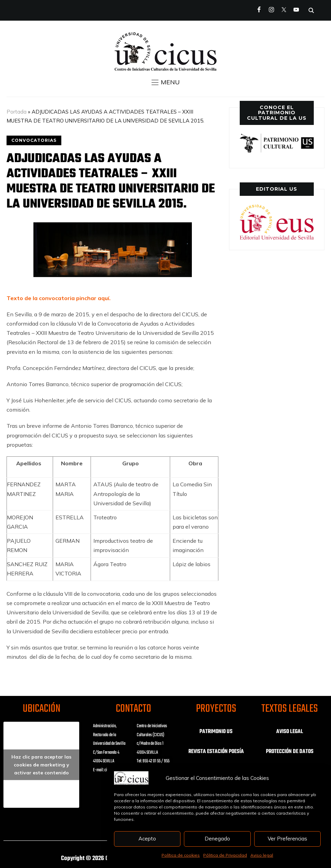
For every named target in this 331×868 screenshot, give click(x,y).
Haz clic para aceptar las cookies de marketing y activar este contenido (41, 765)
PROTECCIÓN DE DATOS (290, 752)
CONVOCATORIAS (34, 140)
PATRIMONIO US (216, 732)
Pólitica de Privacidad (225, 855)
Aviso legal (262, 855)
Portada (17, 112)
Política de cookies (181, 855)
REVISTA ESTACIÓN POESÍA (216, 752)
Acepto (147, 839)
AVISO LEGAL (290, 732)
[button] (166, 82)
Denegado (217, 839)
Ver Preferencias (287, 839)
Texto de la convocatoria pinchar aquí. (59, 298)
